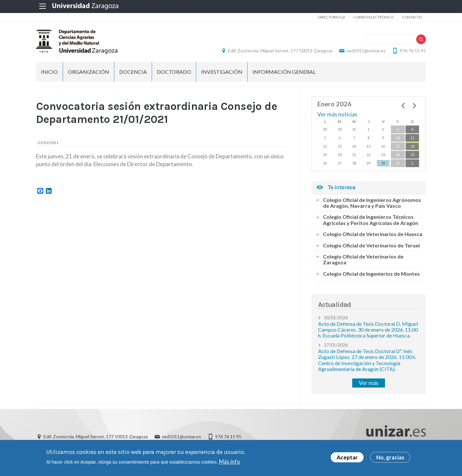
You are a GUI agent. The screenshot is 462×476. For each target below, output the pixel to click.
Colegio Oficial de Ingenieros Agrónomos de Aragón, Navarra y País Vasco (372, 203)
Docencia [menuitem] (133, 72)
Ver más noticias (337, 114)
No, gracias (390, 458)
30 (383, 163)
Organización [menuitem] (89, 72)
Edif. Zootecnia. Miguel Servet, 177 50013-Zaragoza (280, 51)
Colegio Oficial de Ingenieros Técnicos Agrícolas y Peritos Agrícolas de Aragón (371, 220)
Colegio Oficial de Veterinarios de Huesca (373, 234)
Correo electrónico (373, 17)
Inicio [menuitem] (49, 72)
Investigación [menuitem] (222, 72)
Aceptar (347, 458)
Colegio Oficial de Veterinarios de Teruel (371, 245)
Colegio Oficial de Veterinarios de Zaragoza (363, 259)
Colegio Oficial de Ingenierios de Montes (371, 274)
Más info (230, 462)
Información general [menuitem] (284, 72)
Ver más (369, 383)
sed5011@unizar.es (366, 51)
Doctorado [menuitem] (174, 72)
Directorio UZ (332, 17)
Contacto (412, 17)
